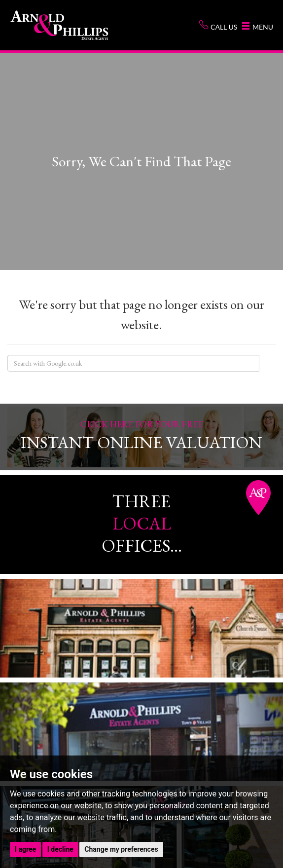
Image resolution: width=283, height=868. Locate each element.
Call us (218, 25)
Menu (258, 27)
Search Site (267, 363)
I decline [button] (60, 849)
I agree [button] (25, 849)
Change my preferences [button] (121, 849)
